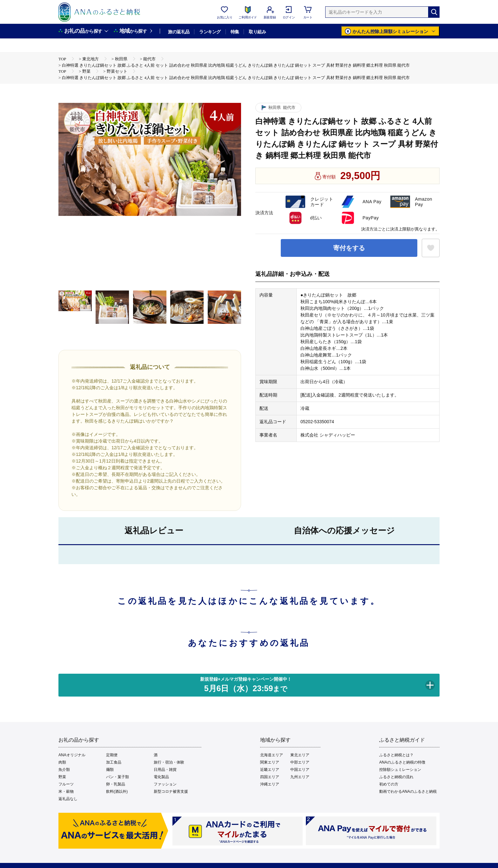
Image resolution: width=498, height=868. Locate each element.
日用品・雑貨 (165, 770)
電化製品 (161, 777)
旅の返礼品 (179, 32)
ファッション (165, 784)
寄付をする (349, 248)
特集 (235, 32)
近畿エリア (270, 770)
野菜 (62, 777)
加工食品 (114, 762)
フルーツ (66, 784)
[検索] (434, 12)
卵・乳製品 (116, 784)
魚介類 (64, 770)
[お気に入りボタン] (431, 248)
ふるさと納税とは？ (396, 755)
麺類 (110, 770)
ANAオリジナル (72, 755)
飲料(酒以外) (117, 791)
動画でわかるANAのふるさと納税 (408, 791)
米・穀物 (66, 791)
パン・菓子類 (118, 777)
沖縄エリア (270, 784)
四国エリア (270, 777)
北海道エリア (272, 755)
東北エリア (300, 755)
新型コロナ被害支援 (171, 791)
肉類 (62, 762)
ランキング (210, 32)
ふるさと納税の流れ (396, 777)
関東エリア (270, 762)
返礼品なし (68, 799)
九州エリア (300, 777)
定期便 (112, 755)
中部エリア (300, 762)
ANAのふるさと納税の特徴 (402, 762)
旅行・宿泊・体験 (169, 762)
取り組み (257, 32)
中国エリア (300, 770)
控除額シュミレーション (400, 770)
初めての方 (389, 784)
